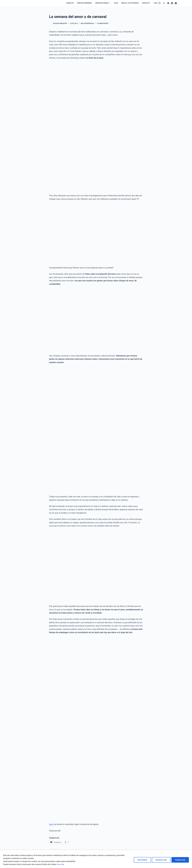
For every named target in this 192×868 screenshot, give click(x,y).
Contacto (146, 3)
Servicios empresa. (85, 3)
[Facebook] (168, 3)
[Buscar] (164, 3)
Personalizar (142, 860)
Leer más (61, 864)
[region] (96, 859)
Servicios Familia (104, 3)
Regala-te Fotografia (130, 3)
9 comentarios (103, 23)
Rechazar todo (161, 860)
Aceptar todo (180, 860)
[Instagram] (176, 3)
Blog (116, 3)
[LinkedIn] (172, 3)
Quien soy (70, 3)
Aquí (51, 824)
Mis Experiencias (87, 23)
